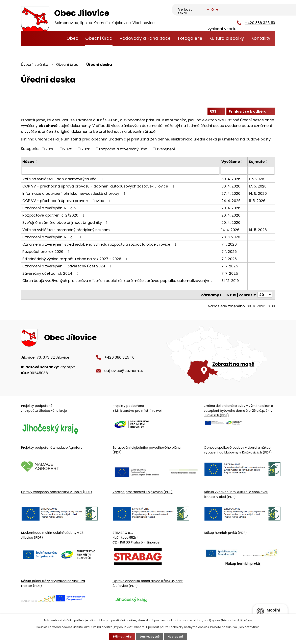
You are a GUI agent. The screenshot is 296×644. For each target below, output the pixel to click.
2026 (86, 149)
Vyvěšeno (231, 162)
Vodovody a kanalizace (145, 38)
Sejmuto (257, 162)
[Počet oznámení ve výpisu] (265, 295)
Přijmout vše (121, 637)
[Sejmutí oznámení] (261, 171)
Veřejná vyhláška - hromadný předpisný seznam (70, 230)
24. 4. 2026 (231, 201)
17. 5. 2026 (258, 186)
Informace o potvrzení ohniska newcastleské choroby (75, 194)
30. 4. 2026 (231, 179)
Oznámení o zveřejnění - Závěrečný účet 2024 (68, 266)
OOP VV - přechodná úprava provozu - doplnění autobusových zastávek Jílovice (99, 186)
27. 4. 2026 (231, 194)
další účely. (245, 620)
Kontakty (261, 38)
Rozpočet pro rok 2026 (47, 252)
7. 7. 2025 (230, 266)
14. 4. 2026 (230, 230)
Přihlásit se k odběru (250, 112)
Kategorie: (30, 149)
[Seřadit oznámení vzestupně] (36, 161)
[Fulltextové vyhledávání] (255, 10)
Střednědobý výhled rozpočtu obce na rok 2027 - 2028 (76, 259)
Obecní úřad (99, 38)
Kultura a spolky (227, 38)
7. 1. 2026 (229, 245)
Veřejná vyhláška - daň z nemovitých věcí (64, 179)
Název (28, 162)
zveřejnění (166, 149)
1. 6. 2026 (256, 179)
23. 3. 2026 (231, 237)
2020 (50, 149)
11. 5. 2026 (257, 201)
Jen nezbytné (150, 637)
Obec (72, 38)
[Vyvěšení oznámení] (234, 171)
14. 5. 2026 (258, 194)
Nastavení (176, 637)
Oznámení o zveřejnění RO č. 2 (53, 208)
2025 (68, 149)
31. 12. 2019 (230, 281)
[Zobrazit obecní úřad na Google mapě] (221, 356)
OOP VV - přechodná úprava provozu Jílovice (67, 201)
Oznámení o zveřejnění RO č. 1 (53, 237)
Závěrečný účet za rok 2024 (51, 274)
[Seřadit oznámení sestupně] (36, 163)
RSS (215, 112)
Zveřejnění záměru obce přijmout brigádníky (66, 223)
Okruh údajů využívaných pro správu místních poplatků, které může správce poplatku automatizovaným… (117, 283)
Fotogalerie (190, 38)
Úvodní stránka (55, 38)
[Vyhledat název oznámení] (121, 171)
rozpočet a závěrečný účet (123, 149)
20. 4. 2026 (231, 208)
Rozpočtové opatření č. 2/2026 (54, 215)
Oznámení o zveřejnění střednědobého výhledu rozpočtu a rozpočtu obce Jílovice (100, 245)
